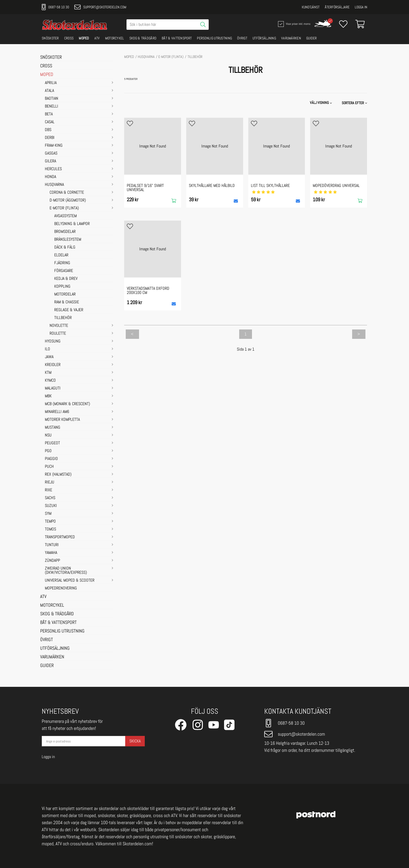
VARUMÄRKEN (291, 38)
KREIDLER (53, 365)
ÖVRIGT (242, 38)
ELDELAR (61, 255)
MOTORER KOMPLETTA (62, 420)
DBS (48, 130)
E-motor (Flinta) (64, 208)
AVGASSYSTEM (65, 216)
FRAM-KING (54, 146)
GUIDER (312, 38)
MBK (48, 396)
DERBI (50, 138)
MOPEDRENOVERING (61, 588)
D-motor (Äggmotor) (68, 200)
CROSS (69, 38)
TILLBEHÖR (63, 318)
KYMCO (50, 381)
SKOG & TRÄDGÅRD (143, 38)
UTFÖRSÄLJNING (264, 38)
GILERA (50, 161)
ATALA (49, 91)
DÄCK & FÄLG (65, 247)
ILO (47, 349)
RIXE (49, 490)
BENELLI (52, 107)
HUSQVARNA (54, 185)
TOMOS (50, 529)
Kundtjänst (311, 7)
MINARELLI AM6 (57, 412)
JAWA (49, 357)
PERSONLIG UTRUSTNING (214, 38)
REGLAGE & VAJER (69, 310)
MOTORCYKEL (115, 38)
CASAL (50, 122)
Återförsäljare (337, 7)
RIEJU (50, 482)
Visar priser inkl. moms (294, 24)
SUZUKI (51, 506)
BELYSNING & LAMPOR (72, 224)
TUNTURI (52, 545)
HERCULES (53, 169)
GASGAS (51, 153)
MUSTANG (53, 428)
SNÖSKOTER (50, 38)
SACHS (50, 498)
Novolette (59, 326)
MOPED (84, 38)
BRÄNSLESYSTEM (68, 240)
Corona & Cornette (67, 193)
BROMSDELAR (65, 232)
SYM (48, 514)
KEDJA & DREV (66, 279)
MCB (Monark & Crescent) (67, 404)
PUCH (49, 467)
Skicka (135, 741)
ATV (97, 38)
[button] (355, 103)
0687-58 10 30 (55, 7)
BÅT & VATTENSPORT (177, 38)
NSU (48, 435)
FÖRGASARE (64, 271)
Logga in (361, 7)
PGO (48, 451)
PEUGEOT (52, 443)
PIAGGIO (51, 459)
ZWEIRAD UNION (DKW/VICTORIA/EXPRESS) (66, 571)
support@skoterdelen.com (100, 7)
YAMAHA (51, 553)
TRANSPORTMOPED (60, 537)
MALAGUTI (53, 388)
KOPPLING (62, 287)
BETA (49, 114)
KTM (48, 373)
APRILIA (51, 83)
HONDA (50, 177)
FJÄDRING (62, 263)
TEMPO (50, 522)
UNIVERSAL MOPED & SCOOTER (70, 581)
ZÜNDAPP (52, 561)
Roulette (58, 334)
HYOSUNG (53, 341)
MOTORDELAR (65, 294)
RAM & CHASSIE (67, 302)
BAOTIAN (52, 99)
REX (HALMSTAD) (58, 475)
